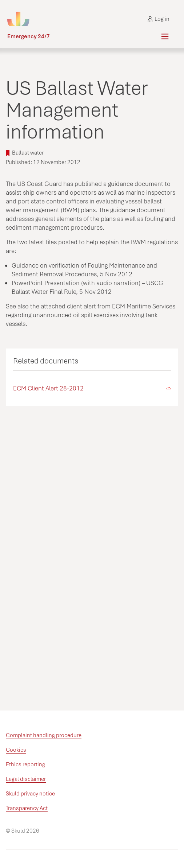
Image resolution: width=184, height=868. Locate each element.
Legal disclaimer (26, 779)
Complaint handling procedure (44, 735)
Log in (158, 19)
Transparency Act (27, 808)
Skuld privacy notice (30, 794)
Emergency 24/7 (29, 36)
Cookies (16, 750)
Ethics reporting (25, 764)
